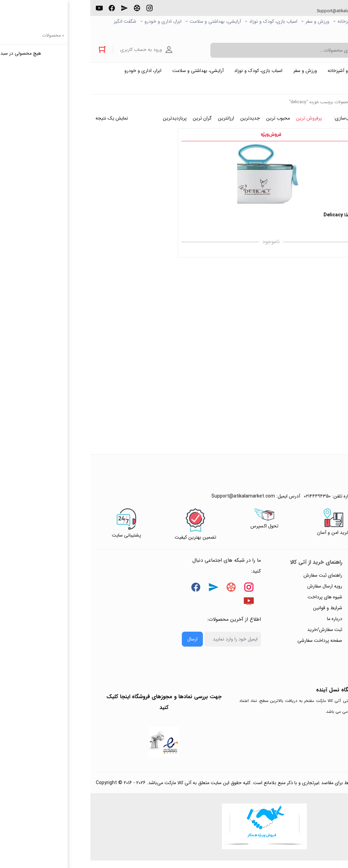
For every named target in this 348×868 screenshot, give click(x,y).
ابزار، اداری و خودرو (73, 22)
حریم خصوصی (324, 612)
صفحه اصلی (331, 22)
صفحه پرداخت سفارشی (229, 645)
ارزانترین (136, 123)
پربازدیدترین (84, 123)
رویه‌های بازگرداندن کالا (316, 601)
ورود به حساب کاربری (54, 50)
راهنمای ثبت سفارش (232, 580)
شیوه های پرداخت (234, 601)
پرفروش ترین (219, 123)
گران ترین (112, 123)
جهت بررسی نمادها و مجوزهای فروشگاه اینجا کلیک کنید (74, 707)
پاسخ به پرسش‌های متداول (312, 591)
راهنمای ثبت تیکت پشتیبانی (311, 580)
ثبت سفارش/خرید (234, 634)
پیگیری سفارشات (322, 623)
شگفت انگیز (35, 22)
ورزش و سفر (227, 22)
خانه (270, 106)
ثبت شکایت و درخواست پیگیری (307, 656)
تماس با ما (328, 634)
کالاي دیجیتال (298, 22)
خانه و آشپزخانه (262, 22)
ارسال (102, 644)
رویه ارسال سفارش (234, 591)
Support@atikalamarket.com (249, 12)
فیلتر (312, 176)
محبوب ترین (188, 123)
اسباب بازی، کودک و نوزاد (183, 22)
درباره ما (244, 623)
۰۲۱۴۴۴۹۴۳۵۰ (318, 12)
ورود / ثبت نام (324, 645)
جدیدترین (160, 123)
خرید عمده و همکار (325, 33)
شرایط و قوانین (237, 612)
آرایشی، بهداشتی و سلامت (125, 22)
